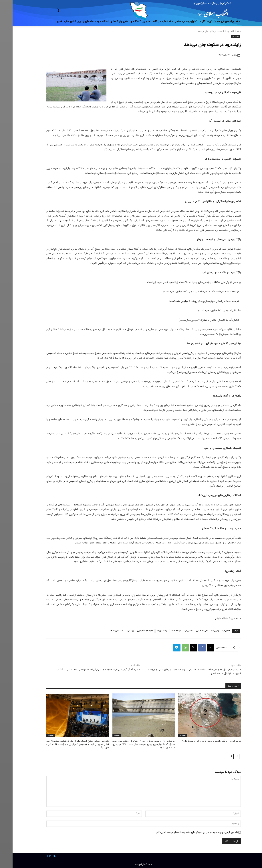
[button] (73, 10)
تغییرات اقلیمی (189, 631)
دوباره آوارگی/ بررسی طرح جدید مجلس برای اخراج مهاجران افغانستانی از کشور (86, 670)
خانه (226, 31)
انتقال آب (213, 631)
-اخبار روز (218, 31)
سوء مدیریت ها (104, 631)
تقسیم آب (176, 631)
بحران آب (202, 631)
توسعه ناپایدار (150, 631)
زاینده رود (117, 631)
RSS (36, 857)
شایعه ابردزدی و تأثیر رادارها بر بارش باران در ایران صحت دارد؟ (199, 741)
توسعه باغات (163, 631)
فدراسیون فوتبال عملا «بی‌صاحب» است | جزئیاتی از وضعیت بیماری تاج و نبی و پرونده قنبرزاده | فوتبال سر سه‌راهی (182, 672)
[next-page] (219, 756)
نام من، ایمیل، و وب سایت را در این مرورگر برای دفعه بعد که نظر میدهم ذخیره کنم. (184, 832)
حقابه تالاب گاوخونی (133, 631)
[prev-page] (225, 756)
